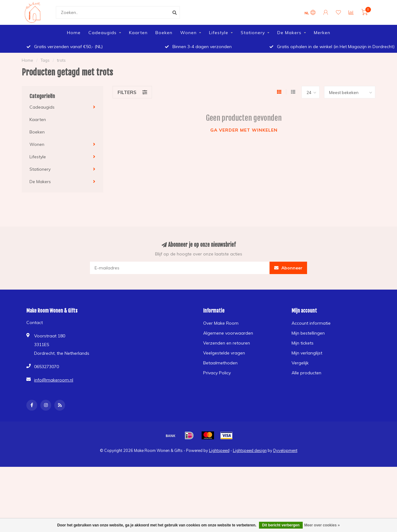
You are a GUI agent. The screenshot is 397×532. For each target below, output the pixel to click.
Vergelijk (300, 363)
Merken (322, 33)
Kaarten (138, 33)
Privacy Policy (217, 373)
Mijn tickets (303, 343)
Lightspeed (219, 450)
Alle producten (306, 373)
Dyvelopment (285, 450)
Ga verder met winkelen (244, 130)
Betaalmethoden (220, 363)
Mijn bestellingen (308, 333)
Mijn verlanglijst (307, 353)
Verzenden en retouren (227, 343)
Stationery (253, 33)
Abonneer (288, 268)
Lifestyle (219, 33)
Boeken (164, 33)
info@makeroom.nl (54, 380)
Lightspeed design (250, 450)
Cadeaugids (103, 33)
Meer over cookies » (322, 525)
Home (74, 33)
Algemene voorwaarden (228, 333)
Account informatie (311, 323)
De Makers (289, 33)
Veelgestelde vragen (224, 353)
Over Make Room (221, 323)
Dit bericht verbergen (281, 525)
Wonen (188, 33)
